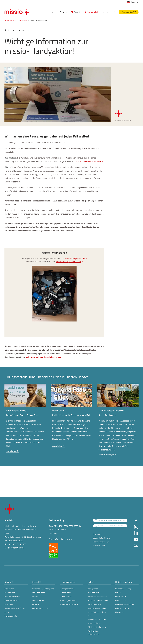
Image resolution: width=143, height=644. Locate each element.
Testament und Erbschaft (97, 597)
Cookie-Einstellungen (101, 542)
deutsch (133, 2)
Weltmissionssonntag (40, 608)
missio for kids (121, 597)
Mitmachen (120, 612)
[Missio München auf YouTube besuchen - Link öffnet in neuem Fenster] (136, 539)
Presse (7, 612)
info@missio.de (18, 548)
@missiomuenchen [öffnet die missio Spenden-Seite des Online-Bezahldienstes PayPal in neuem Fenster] (64, 539)
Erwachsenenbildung (123, 589)
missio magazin (38, 600)
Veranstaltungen (38, 593)
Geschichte (9, 604)
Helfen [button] (55, 12)
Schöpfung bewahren (68, 600)
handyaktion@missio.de (74, 258)
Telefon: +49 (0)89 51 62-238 (68, 262)
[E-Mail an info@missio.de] (136, 545)
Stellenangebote (11, 616)
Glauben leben (65, 593)
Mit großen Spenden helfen (98, 600)
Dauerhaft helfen (94, 593)
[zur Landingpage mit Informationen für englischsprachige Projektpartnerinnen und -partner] (110, 520)
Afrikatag (36, 604)
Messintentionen (94, 623)
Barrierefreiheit (99, 546)
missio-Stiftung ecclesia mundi (97, 614)
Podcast (35, 597)
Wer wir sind (9, 589)
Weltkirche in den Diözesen (15, 608)
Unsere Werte (10, 593)
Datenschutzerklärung (102, 538)
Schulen (118, 593)
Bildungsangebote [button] (93, 12)
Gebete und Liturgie (123, 608)
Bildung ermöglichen (68, 589)
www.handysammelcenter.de (89, 161)
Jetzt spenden (129, 12)
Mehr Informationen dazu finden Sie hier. (44, 357)
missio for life (120, 600)
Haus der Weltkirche (12, 597)
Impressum (97, 534)
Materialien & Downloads (125, 604)
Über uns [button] (107, 12)
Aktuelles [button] (65, 12)
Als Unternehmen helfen (97, 608)
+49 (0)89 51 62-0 (15, 540)
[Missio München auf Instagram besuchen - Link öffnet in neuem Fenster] (136, 527)
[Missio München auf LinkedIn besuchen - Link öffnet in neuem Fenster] (136, 533)
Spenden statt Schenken (97, 619)
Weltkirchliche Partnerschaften (94, 633)
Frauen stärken (66, 597)
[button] (77, 12)
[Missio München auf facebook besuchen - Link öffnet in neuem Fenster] (136, 520)
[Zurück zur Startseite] (17, 12)
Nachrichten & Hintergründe (43, 589)
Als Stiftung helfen (95, 604)
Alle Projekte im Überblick (70, 604)
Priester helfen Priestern (97, 627)
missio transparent (12, 600)
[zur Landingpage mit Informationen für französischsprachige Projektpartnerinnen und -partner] (110, 526)
